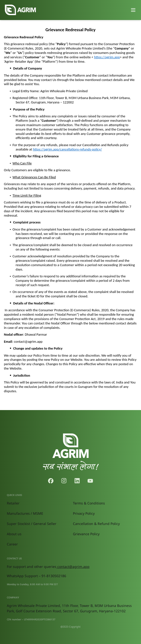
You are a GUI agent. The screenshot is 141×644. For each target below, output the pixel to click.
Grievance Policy (86, 534)
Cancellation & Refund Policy (96, 524)
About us (14, 534)
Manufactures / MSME (25, 513)
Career (12, 544)
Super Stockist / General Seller (32, 524)
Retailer (13, 503)
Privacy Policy (84, 513)
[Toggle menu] (133, 10)
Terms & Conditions (89, 503)
